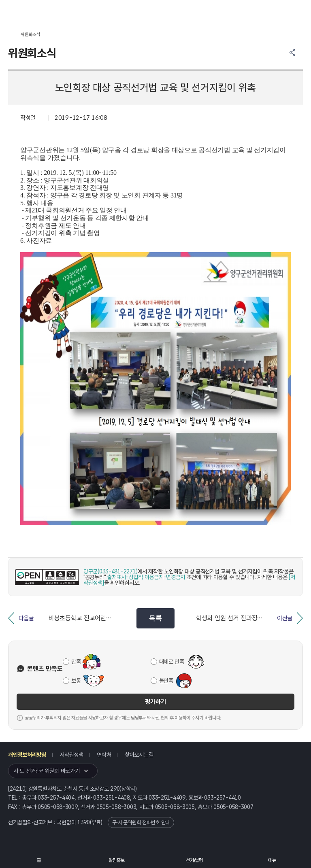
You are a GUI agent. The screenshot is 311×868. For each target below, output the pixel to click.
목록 (155, 618)
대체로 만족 (172, 662)
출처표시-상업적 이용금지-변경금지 (146, 577)
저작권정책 (71, 755)
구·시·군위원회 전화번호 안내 (141, 822)
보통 (76, 681)
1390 (84, 822)
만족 (76, 662)
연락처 (104, 755)
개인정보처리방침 (27, 755)
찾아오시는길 (139, 755)
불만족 (166, 681)
